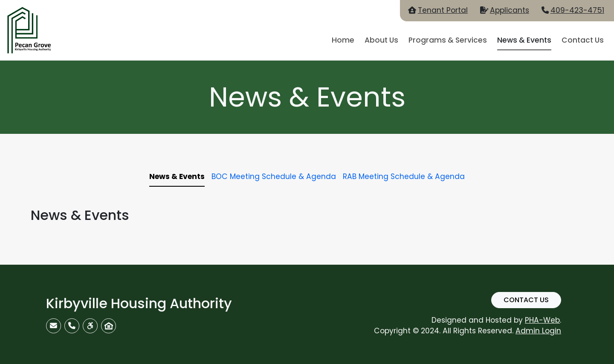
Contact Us (583, 40)
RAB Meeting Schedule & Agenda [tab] (404, 176)
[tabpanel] (307, 215)
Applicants (510, 10)
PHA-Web (542, 320)
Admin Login (538, 331)
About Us (381, 40)
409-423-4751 (577, 10)
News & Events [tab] (177, 176)
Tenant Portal (443, 10)
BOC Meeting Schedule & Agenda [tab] (274, 176)
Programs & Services (448, 40)
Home (343, 40)
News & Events (524, 40)
